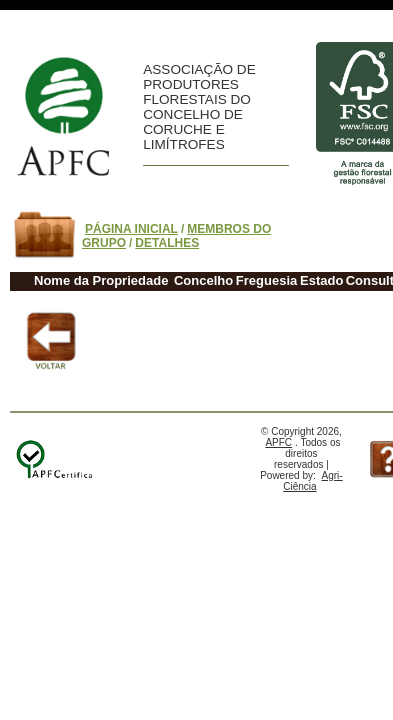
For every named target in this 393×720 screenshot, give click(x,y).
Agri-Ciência (312, 481)
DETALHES (167, 243)
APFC (278, 442)
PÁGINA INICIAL (131, 229)
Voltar (48, 340)
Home (63, 117)
